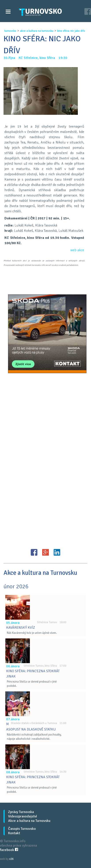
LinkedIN (57, 552)
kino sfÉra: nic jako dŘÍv (71, 31)
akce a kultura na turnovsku (37, 31)
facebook (9, 850)
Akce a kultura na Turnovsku (29, 821)
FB (34, 552)
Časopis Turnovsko (22, 829)
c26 (11, 859)
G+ (45, 552)
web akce (77, 250)
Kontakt (14, 833)
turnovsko (10, 31)
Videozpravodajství (23, 816)
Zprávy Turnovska (21, 812)
